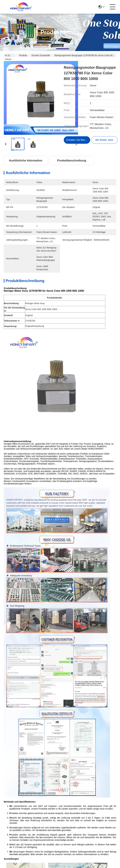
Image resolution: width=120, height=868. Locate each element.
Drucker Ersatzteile (41, 55)
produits (61, 805)
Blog (59, 811)
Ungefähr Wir (62, 797)
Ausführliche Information (26, 161)
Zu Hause (8, 56)
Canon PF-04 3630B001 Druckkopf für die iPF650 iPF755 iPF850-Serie (90, 682)
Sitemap (25, 844)
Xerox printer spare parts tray (45, 519)
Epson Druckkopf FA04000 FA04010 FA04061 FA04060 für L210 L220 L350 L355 (30, 610)
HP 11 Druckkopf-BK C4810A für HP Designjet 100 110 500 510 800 (89, 610)
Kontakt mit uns (63, 819)
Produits (23, 55)
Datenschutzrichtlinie (11, 844)
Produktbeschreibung (72, 161)
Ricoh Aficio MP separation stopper (27, 526)
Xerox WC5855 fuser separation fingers (80, 526)
